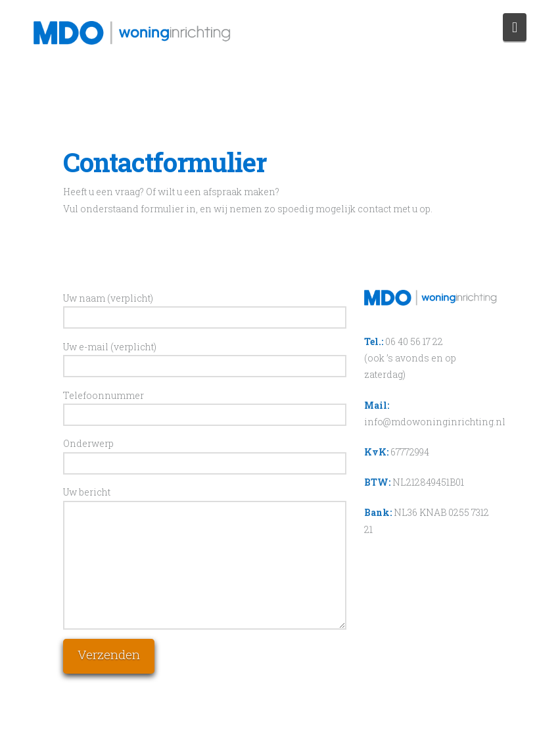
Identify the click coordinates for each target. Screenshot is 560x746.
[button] (515, 27)
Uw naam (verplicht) (205, 309)
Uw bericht (205, 500)
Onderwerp (205, 454)
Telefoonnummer (205, 406)
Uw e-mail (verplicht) (205, 358)
